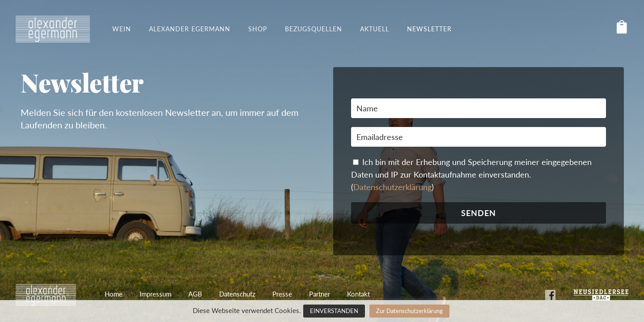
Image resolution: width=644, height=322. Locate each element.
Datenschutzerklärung (392, 187)
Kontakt (358, 294)
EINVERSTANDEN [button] (334, 311)
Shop (258, 29)
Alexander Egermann (190, 29)
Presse (282, 294)
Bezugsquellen (314, 29)
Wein (122, 29)
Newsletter (429, 29)
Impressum (155, 294)
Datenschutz (237, 294)
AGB (195, 294)
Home (114, 294)
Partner (320, 294)
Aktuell (375, 29)
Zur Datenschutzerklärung (409, 311)
